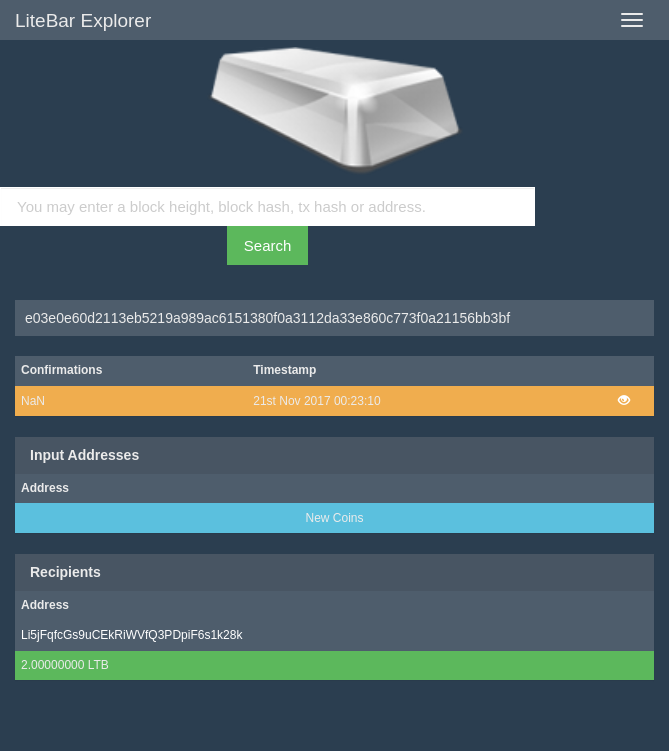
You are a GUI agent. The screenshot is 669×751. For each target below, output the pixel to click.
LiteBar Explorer (83, 20)
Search (268, 245)
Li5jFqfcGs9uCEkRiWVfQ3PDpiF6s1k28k (131, 635)
